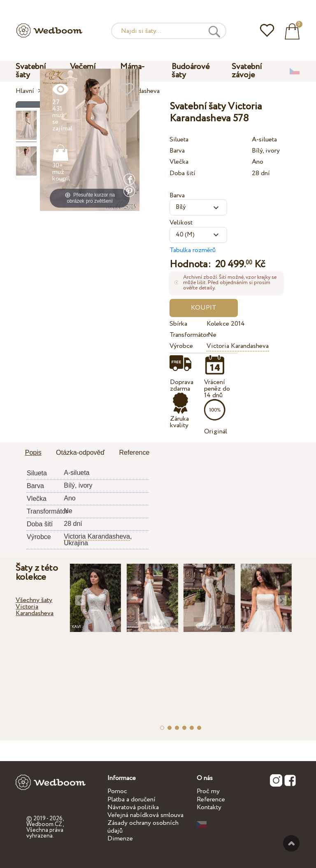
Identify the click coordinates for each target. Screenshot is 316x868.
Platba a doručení (131, 800)
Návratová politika (133, 807)
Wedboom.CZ (44, 824)
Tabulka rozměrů (193, 250)
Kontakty (209, 807)
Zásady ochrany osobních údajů (143, 827)
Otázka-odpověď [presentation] (80, 453)
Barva (177, 151)
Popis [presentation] (33, 453)
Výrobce (181, 346)
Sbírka (178, 324)
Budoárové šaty (191, 71)
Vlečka (179, 162)
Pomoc (117, 791)
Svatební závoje (247, 71)
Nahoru (291, 843)
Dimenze (120, 839)
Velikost (181, 223)
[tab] (33, 453)
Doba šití (182, 173)
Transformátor (187, 335)
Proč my (208, 791)
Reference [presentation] (135, 453)
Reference (211, 800)
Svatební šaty (31, 71)
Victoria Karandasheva (238, 346)
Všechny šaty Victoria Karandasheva (35, 607)
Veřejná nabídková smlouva (145, 815)
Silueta (179, 140)
